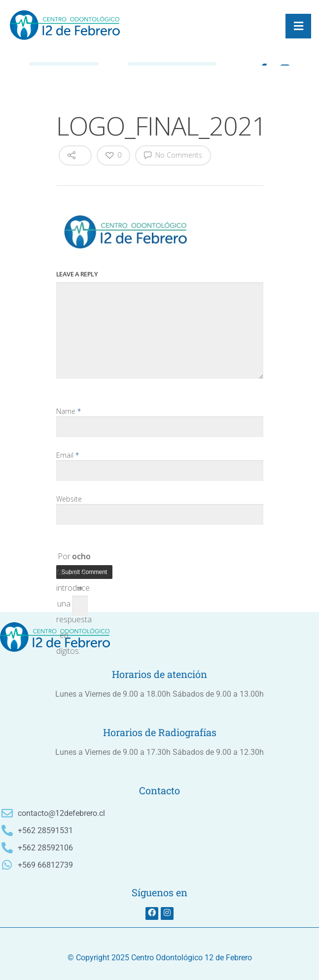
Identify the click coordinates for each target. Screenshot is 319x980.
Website (69, 499)
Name (69, 411)
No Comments (173, 155)
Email (68, 455)
